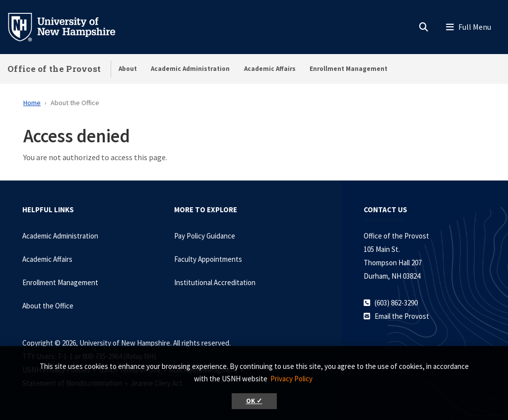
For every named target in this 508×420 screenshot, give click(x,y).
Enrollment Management (349, 69)
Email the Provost (402, 316)
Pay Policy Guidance (205, 236)
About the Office (48, 306)
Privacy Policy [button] (291, 379)
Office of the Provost (54, 69)
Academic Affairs (270, 69)
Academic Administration (190, 69)
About (128, 69)
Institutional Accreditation (215, 282)
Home (32, 103)
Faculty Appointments (208, 259)
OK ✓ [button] (254, 401)
